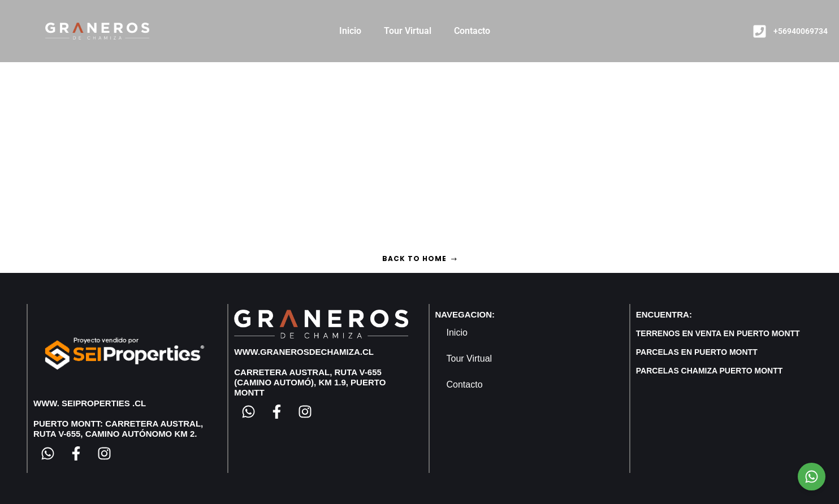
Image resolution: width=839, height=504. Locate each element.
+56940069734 (801, 31)
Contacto (472, 31)
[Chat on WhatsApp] (812, 477)
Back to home (420, 258)
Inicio (350, 31)
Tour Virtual (408, 31)
